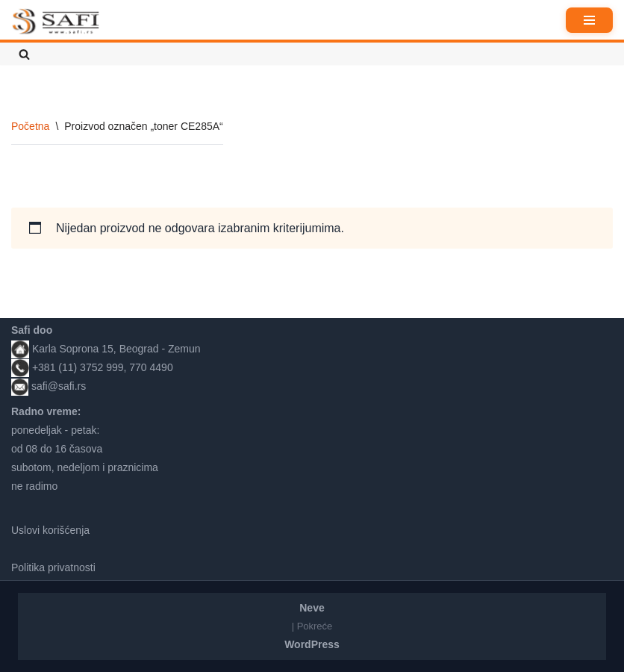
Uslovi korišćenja (50, 530)
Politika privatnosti (53, 567)
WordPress (312, 644)
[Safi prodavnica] (56, 22)
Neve (312, 608)
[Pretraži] (24, 54)
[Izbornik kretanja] (589, 20)
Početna (30, 126)
